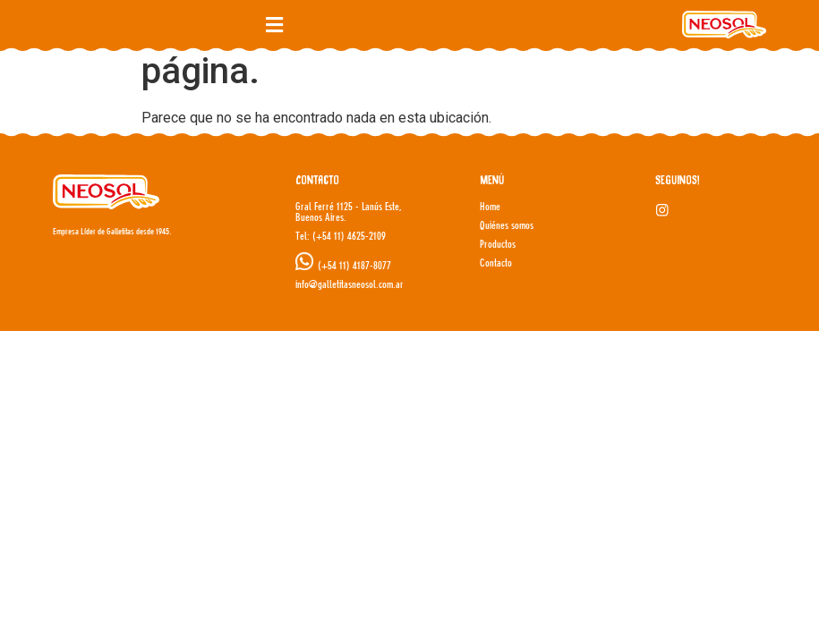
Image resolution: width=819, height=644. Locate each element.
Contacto (496, 263)
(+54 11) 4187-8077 (354, 265)
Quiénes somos (507, 225)
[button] (274, 25)
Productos (498, 244)
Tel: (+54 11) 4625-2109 (341, 236)
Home (490, 206)
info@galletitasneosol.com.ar (350, 284)
